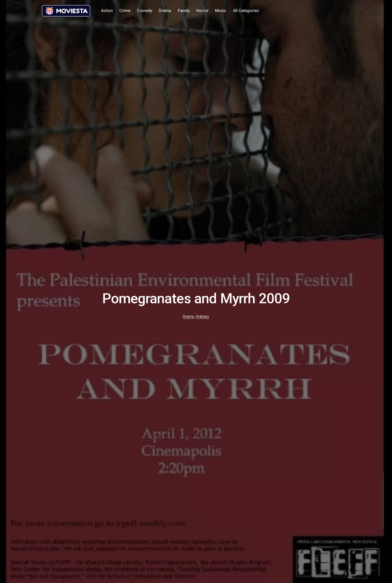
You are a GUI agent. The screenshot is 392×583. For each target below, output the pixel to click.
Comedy (145, 11)
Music (221, 11)
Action (107, 11)
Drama (165, 11)
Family (184, 11)
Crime (125, 11)
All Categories (246, 11)
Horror (202, 11)
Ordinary (202, 317)
